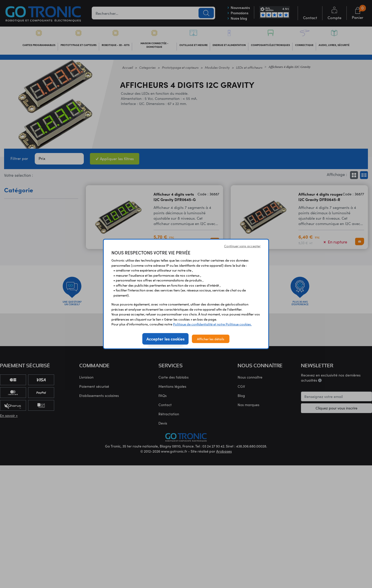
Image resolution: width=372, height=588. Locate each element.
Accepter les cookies (165, 339)
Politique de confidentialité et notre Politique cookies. (212, 324)
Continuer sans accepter (242, 246)
